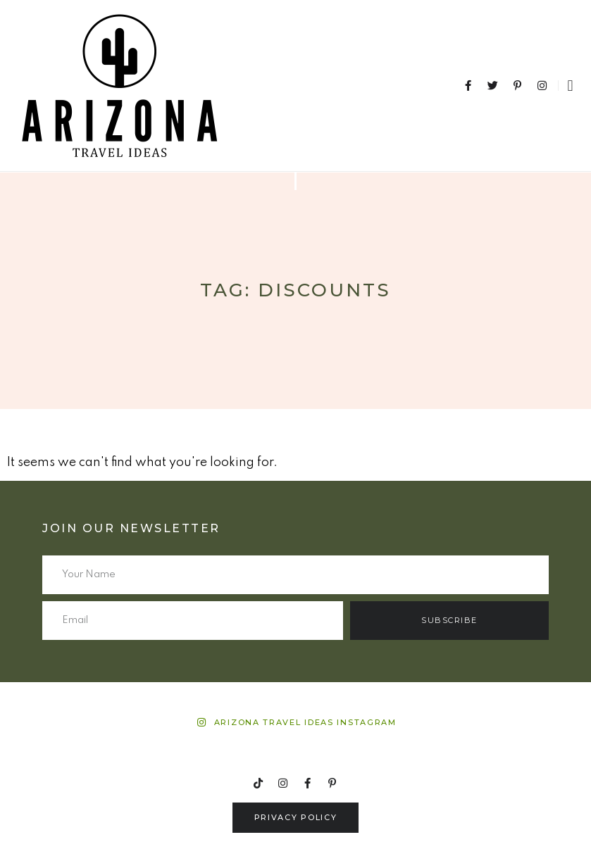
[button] (570, 86)
